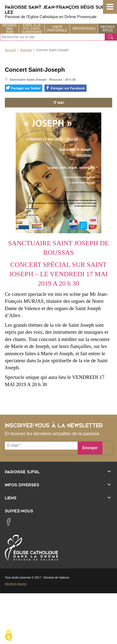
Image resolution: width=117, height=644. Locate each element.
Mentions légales (16, 584)
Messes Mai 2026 (9, 28)
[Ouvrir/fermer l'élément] (58, 471)
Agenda (26, 50)
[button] (110, 7)
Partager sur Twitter (23, 88)
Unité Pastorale (57, 28)
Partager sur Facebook (65, 88)
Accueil (10, 50)
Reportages (84, 28)
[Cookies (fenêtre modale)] (8, 636)
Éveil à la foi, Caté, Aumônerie (32, 28)
